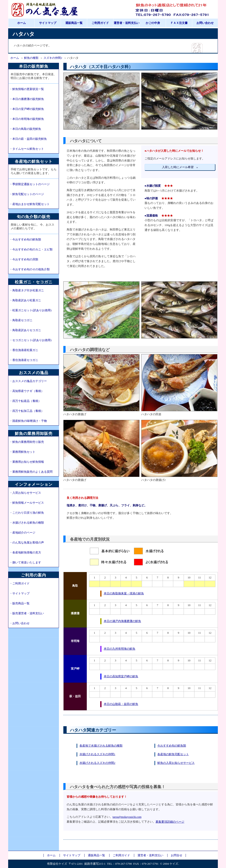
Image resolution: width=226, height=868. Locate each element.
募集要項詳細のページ (170, 822)
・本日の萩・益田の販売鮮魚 (28, 139)
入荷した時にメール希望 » (180, 167)
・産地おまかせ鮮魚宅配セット (30, 204)
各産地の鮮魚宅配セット (173, 754)
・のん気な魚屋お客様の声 (27, 543)
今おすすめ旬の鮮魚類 (172, 746)
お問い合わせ (205, 23)
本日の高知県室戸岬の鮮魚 (121, 676)
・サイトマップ (20, 593)
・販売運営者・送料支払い (27, 613)
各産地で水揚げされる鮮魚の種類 (101, 746)
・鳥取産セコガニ (21, 320)
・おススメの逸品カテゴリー (28, 381)
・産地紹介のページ (22, 533)
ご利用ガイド (100, 23)
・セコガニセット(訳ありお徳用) (31, 340)
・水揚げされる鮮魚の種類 (27, 523)
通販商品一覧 (74, 23)
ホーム (22, 23)
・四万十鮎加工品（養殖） (27, 411)
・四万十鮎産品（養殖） (25, 401)
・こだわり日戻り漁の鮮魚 (27, 513)
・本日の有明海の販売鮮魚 (27, 119)
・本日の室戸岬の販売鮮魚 (27, 109)
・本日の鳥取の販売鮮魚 (25, 129)
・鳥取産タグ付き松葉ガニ (27, 290)
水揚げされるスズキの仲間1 (97, 754)
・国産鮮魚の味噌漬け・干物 (28, 421)
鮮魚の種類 (31, 58)
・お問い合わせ (20, 623)
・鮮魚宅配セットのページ (27, 194)
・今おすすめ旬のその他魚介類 (30, 269)
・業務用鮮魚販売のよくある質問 (31, 472)
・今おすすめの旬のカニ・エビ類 (31, 250)
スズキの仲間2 (53, 58)
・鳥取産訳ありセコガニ (25, 330)
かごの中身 (153, 23)
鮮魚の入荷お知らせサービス (176, 763)
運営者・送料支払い (127, 23)
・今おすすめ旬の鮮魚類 (25, 240)
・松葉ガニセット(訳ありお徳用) (31, 310)
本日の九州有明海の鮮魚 (120, 649)
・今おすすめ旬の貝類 (24, 259)
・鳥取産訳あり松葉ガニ (25, 300)
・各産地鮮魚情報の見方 (25, 553)
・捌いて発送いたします (25, 563)
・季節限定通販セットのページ (30, 184)
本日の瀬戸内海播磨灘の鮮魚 (122, 621)
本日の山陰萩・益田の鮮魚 (121, 704)
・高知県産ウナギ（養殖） (27, 391)
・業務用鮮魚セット (22, 452)
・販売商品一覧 (20, 603)
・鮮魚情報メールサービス (27, 503)
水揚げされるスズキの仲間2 (97, 763)
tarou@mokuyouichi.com (127, 817)
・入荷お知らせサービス (25, 493)
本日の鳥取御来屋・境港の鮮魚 (124, 593)
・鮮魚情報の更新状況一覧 (27, 89)
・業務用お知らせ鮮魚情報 (27, 462)
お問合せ (177, 855)
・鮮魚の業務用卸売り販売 (27, 442)
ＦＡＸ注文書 (179, 23)
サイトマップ (48, 23)
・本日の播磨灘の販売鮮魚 (27, 99)
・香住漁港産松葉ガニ (24, 350)
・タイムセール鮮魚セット (27, 149)
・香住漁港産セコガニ (24, 360)
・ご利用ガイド (20, 584)
